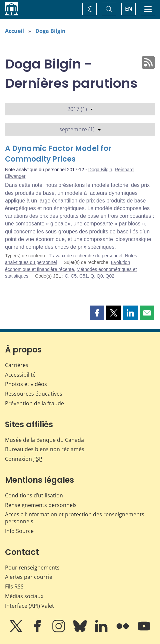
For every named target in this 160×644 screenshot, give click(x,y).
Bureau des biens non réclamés (45, 449)
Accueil (14, 31)
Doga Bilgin (50, 31)
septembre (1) (80, 129)
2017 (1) (80, 109)
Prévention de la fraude (34, 403)
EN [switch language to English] (129, 9)
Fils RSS (14, 586)
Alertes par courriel (29, 577)
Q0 (100, 276)
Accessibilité (20, 375)
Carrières (17, 365)
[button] (97, 313)
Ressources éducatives (34, 394)
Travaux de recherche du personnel (85, 256)
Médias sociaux (24, 596)
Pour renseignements (32, 568)
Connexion (24, 459)
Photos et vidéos (26, 384)
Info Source (19, 531)
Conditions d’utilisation (34, 495)
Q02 (110, 276)
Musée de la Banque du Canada (44, 440)
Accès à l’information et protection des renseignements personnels (75, 518)
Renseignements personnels (41, 505)
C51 (84, 276)
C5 (74, 276)
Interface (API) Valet (29, 606)
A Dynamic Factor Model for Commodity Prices (58, 154)
